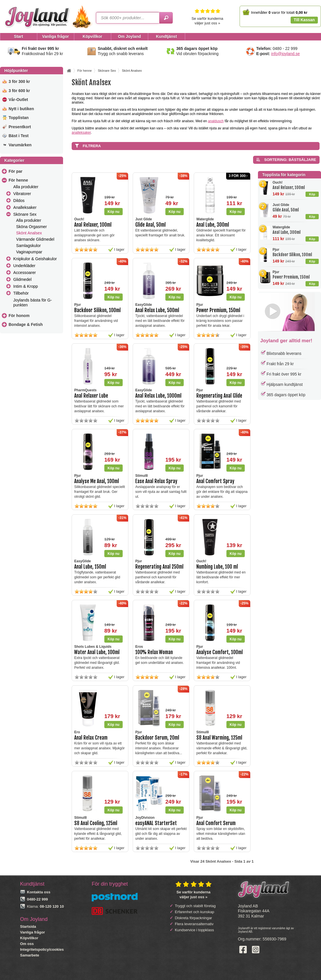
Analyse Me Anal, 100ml (97, 481)
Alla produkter (26, 187)
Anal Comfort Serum (216, 823)
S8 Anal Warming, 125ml (219, 738)
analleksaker (81, 133)
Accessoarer (25, 273)
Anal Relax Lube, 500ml (157, 310)
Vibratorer (22, 194)
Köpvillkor (29, 938)
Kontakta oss (39, 892)
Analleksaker (25, 207)
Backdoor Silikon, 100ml (292, 255)
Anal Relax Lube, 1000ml (158, 396)
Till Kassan (304, 20)
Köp (312, 194)
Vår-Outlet (18, 100)
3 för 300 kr (19, 81)
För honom (19, 316)
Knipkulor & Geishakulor (35, 259)
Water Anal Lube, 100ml (97, 652)
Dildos (19, 201)
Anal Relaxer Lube (91, 396)
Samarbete (30, 955)
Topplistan (19, 118)
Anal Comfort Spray (215, 481)
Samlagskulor (28, 246)
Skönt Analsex (29, 233)
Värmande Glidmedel (35, 239)
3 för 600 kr (19, 91)
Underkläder (24, 266)
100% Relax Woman (154, 652)
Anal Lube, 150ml (90, 567)
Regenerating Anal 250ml (159, 567)
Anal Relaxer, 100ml (289, 187)
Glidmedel (22, 279)
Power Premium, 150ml (291, 277)
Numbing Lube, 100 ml (217, 567)
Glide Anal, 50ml (286, 210)
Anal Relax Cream (91, 738)
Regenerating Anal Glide (219, 396)
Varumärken (20, 145)
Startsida (28, 926)
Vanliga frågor (33, 932)
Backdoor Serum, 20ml (157, 738)
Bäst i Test (19, 136)
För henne (18, 180)
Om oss (27, 944)
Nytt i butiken (21, 109)
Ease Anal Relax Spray (156, 481)
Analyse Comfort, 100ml (220, 652)
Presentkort (20, 127)
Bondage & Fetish (26, 324)
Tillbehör (21, 293)
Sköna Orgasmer (31, 227)
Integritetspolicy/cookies (42, 949)
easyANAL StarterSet (156, 823)
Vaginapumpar (29, 252)
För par (15, 171)
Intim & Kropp (26, 286)
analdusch (216, 121)
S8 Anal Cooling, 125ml (96, 823)
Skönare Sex (25, 214)
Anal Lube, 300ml (287, 232)
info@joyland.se (285, 54)
